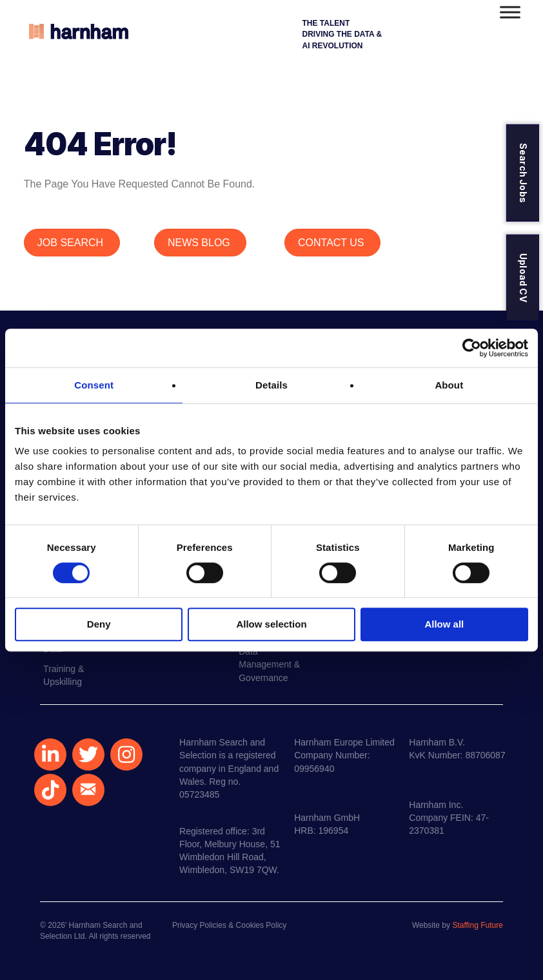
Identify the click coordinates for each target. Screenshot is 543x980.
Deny (99, 624)
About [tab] (449, 385)
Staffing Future (478, 925)
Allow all (444, 624)
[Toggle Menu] (510, 12)
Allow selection (271, 624)
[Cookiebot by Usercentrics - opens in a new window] (472, 348)
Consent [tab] (94, 385)
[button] (50, 754)
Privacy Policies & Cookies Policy (229, 925)
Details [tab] (271, 385)
